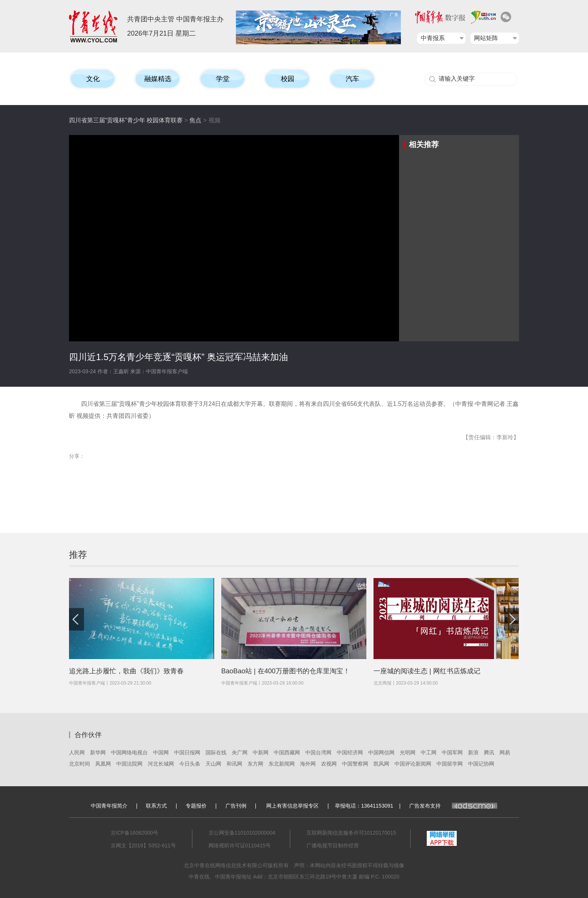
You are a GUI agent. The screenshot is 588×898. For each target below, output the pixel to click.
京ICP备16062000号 (135, 833)
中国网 (161, 752)
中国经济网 (350, 752)
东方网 (255, 764)
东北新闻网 (282, 764)
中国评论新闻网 (413, 764)
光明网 (408, 752)
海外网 (308, 764)
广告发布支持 (453, 806)
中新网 (261, 752)
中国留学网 (450, 764)
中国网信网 (381, 752)
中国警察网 (355, 764)
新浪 (473, 752)
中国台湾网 (318, 752)
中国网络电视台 (129, 752)
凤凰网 (103, 764)
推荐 (78, 555)
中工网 (429, 752)
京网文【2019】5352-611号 (143, 845)
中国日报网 (187, 752)
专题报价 (196, 806)
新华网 (98, 752)
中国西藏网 (287, 752)
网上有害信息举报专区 (292, 806)
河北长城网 (161, 764)
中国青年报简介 (109, 806)
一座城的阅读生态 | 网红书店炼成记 (427, 671)
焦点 (195, 120)
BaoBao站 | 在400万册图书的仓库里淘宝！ (286, 671)
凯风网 (381, 764)
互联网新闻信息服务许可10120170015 (351, 833)
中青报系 (433, 38)
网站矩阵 (486, 38)
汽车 (352, 79)
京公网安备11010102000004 (242, 833)
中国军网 (452, 752)
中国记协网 (481, 764)
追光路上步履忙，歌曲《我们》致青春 (126, 671)
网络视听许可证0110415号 (240, 845)
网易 (505, 752)
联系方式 (156, 806)
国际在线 (216, 752)
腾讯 (489, 752)
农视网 (329, 764)
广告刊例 (236, 806)
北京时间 (79, 764)
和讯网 (234, 764)
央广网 (240, 752)
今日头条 (190, 764)
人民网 (77, 752)
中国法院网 (129, 764)
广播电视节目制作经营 (333, 845)
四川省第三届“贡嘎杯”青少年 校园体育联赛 (126, 120)
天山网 (213, 764)
